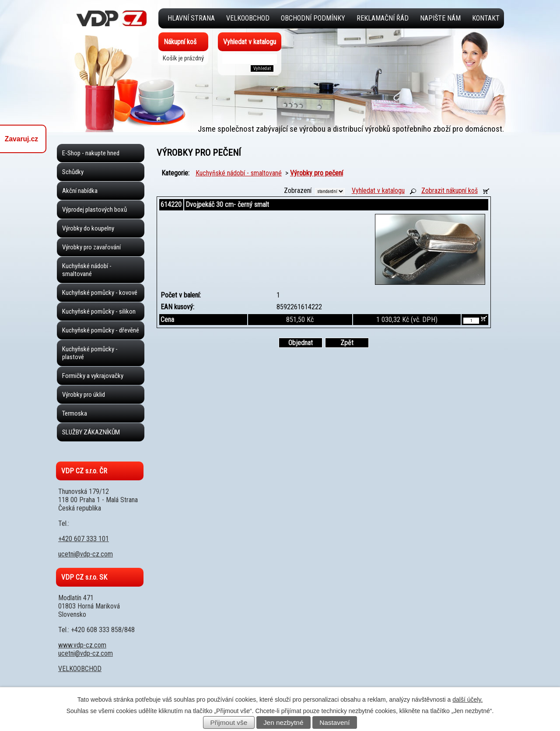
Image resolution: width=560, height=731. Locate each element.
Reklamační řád (383, 18)
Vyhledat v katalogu (378, 191)
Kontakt (486, 18)
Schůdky (73, 172)
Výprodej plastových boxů (94, 210)
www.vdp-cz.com (82, 645)
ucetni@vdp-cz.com (86, 554)
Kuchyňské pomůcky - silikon (99, 311)
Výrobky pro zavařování (91, 247)
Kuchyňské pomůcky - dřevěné (101, 330)
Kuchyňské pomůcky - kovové (100, 293)
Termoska (75, 413)
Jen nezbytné (283, 722)
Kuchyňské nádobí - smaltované (239, 173)
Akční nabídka (80, 191)
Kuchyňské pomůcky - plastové (90, 353)
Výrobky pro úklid (84, 395)
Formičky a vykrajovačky (93, 376)
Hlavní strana (191, 18)
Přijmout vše (229, 722)
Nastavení (334, 722)
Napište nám (440, 18)
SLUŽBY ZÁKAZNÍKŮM (91, 432)
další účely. (467, 700)
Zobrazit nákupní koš (450, 191)
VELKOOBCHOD (248, 18)
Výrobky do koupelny (88, 228)
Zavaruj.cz (21, 139)
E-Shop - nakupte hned (91, 153)
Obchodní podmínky (313, 18)
